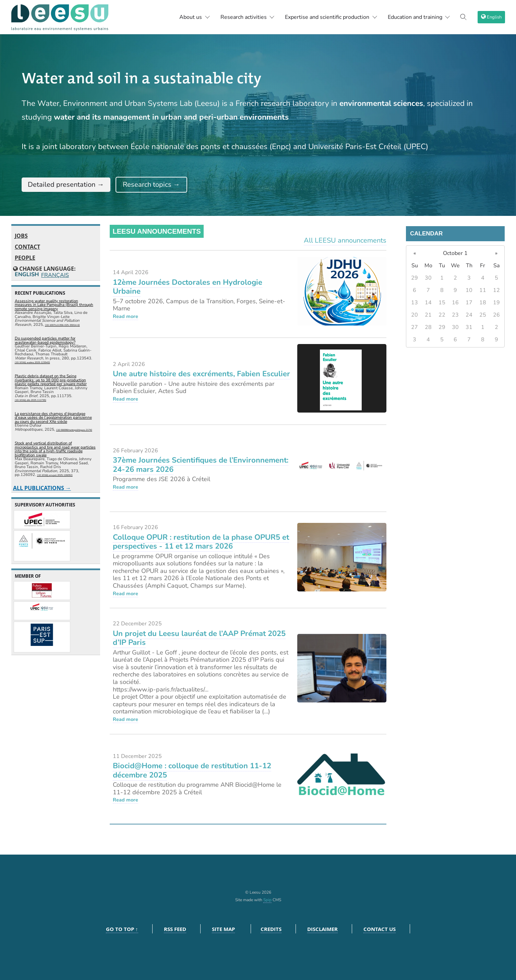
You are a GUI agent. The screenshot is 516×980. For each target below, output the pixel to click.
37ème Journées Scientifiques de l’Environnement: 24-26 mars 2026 (201, 465)
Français (55, 275)
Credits (271, 929)
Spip (267, 900)
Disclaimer (322, 929)
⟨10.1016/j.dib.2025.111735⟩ (31, 400)
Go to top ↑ (122, 929)
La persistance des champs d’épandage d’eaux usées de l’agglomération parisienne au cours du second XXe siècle (53, 418)
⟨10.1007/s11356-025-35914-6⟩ (62, 325)
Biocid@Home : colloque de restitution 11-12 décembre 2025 (192, 770)
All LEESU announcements (345, 240)
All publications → (42, 488)
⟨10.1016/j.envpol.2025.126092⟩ (55, 475)
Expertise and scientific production (331, 17)
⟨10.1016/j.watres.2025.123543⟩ (32, 362)
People (25, 258)
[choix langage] (491, 17)
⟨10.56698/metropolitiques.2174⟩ (74, 430)
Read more (125, 316)
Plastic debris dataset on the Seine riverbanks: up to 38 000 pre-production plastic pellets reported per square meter (51, 380)
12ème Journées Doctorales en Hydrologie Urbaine (188, 287)
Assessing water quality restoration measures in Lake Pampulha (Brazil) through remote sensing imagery (54, 305)
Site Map (223, 929)
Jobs (21, 236)
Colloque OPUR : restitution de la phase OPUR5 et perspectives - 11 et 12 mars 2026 (201, 542)
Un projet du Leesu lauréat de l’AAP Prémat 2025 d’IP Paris (199, 638)
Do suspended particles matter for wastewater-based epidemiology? (45, 340)
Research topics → (151, 185)
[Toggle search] (464, 17)
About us (195, 17)
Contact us (380, 929)
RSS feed (175, 929)
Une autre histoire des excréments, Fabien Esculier (201, 374)
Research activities (248, 17)
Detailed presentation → (66, 185)
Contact (27, 247)
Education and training (419, 17)
